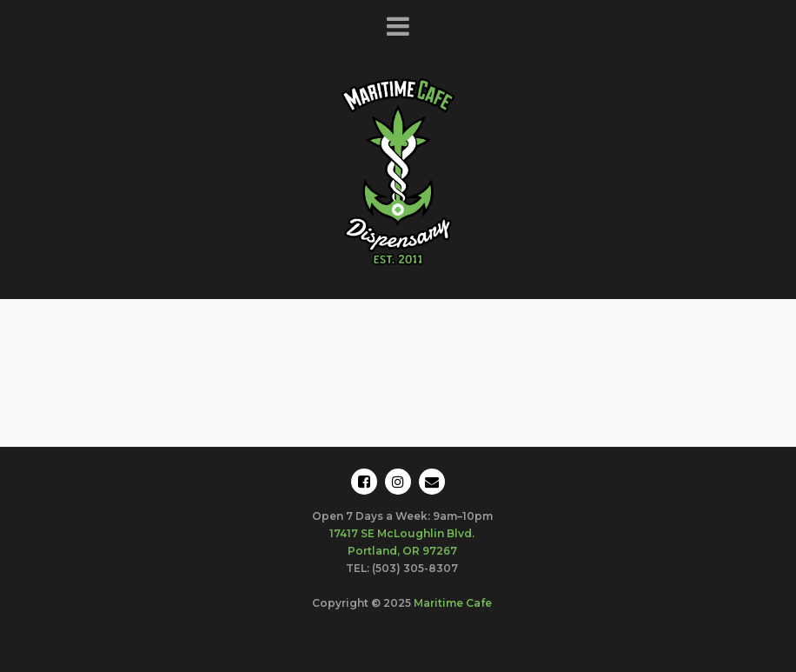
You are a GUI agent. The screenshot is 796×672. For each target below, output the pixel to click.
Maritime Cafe (453, 603)
